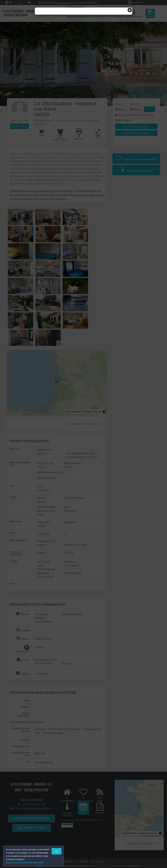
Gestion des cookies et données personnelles (25, 863)
